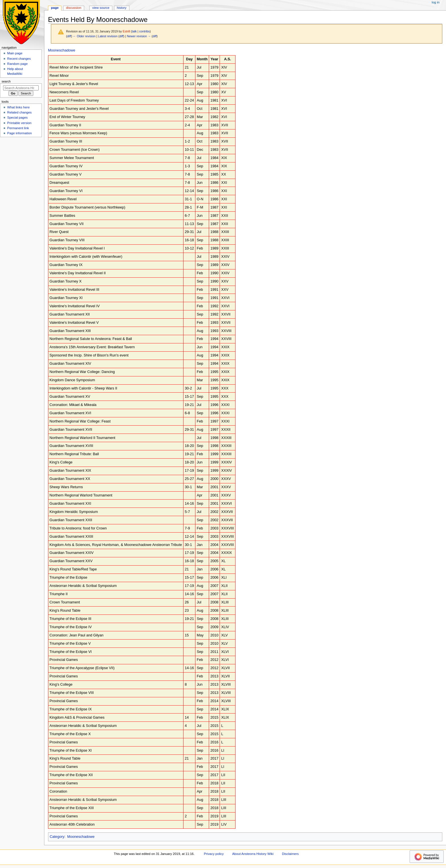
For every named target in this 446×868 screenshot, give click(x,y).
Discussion (74, 8)
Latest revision (108, 36)
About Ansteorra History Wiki (253, 854)
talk (134, 31)
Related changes (19, 112)
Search (6, 81)
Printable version (19, 123)
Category (57, 837)
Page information (19, 133)
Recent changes (19, 59)
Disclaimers (290, 854)
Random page (17, 64)
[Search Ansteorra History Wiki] (21, 88)
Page (55, 8)
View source (101, 8)
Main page (15, 53)
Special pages (17, 117)
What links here (18, 107)
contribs (144, 31)
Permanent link (18, 128)
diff (69, 36)
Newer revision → (139, 36)
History (122, 8)
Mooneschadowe (62, 50)
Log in (436, 2)
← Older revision (84, 36)
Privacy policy (214, 854)
